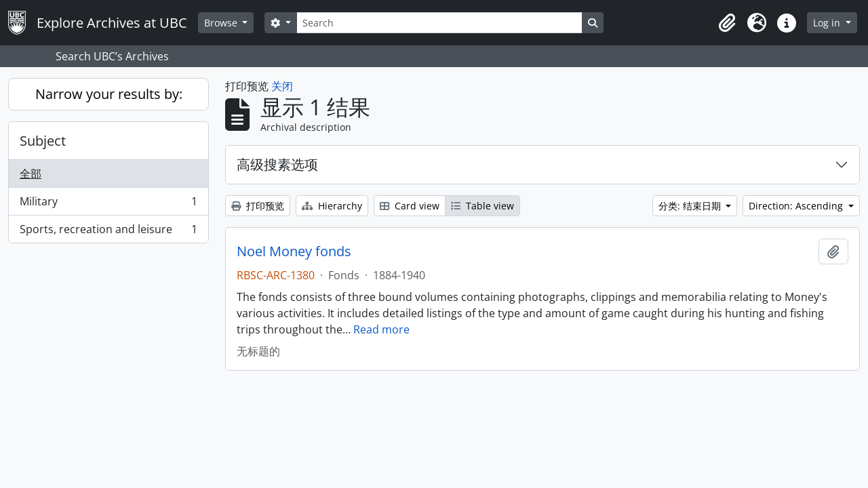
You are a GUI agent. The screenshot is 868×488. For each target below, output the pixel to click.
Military (108, 204)
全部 (31, 174)
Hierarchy (332, 206)
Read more (381, 329)
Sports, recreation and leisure (108, 232)
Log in (828, 23)
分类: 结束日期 (691, 206)
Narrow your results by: (109, 94)
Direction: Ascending (797, 206)
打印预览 (258, 206)
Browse (222, 23)
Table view (482, 206)
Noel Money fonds (294, 251)
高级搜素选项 (277, 164)
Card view (410, 206)
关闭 (282, 86)
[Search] (439, 23)
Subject (43, 141)
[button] (727, 23)
